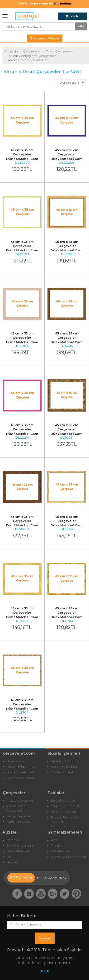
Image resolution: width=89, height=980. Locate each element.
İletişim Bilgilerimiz (21, 766)
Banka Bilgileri (62, 772)
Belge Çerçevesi (19, 816)
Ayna (55, 840)
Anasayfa (11, 51)
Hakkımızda (15, 761)
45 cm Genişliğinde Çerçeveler (32, 56)
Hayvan (12, 862)
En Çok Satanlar (63, 800)
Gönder (45, 938)
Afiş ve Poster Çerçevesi (17, 808)
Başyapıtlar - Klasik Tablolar (65, 820)
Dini (9, 857)
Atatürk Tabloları (63, 812)
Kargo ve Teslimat (65, 766)
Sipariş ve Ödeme (65, 761)
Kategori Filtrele (45, 38)
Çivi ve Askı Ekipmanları (68, 857)
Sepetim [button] (73, 16)
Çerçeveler (32, 51)
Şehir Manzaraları (20, 845)
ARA (81, 26)
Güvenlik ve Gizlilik (20, 778)
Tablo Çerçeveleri (60, 51)
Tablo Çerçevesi (19, 822)
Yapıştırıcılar (60, 851)
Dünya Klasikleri (18, 851)
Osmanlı (13, 840)
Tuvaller (57, 845)
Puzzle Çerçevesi (20, 800)
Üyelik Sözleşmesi (20, 772)
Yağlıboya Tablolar (65, 806)
